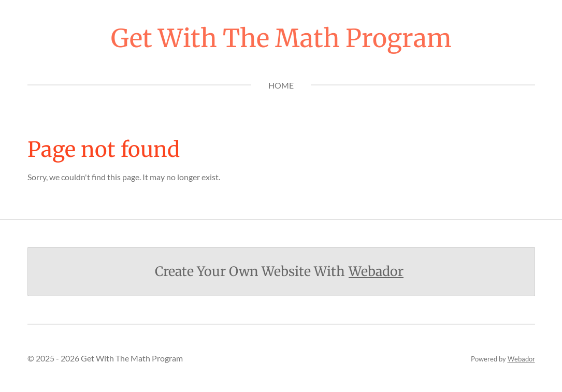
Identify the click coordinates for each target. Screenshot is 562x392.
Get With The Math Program (281, 38)
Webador (376, 272)
